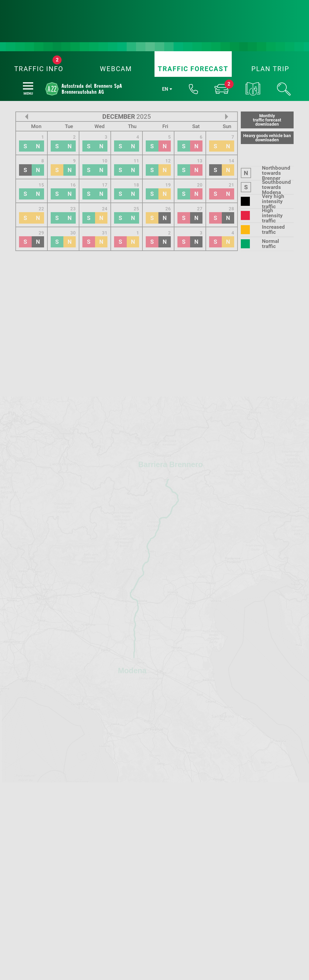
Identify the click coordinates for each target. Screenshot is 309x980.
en (165, 12)
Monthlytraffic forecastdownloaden (267, 43)
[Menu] (28, 9)
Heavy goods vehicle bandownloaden (267, 61)
